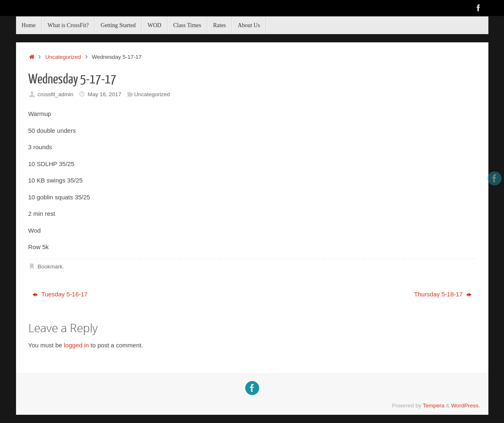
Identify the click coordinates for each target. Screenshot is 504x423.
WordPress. (465, 406)
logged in (77, 345)
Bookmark (50, 267)
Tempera (434, 406)
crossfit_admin (55, 94)
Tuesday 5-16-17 (60, 294)
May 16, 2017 (104, 94)
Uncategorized (63, 57)
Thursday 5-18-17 (443, 294)
